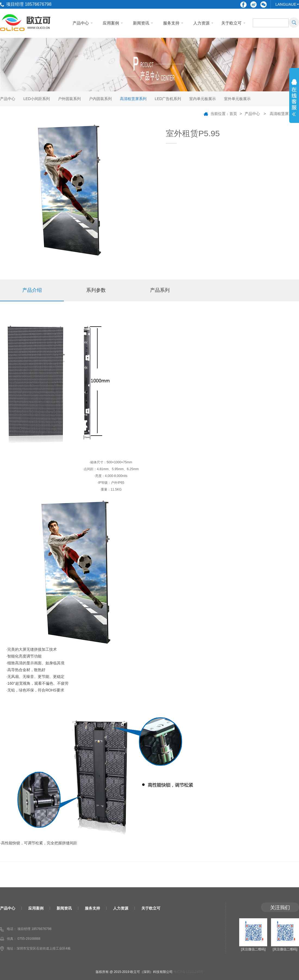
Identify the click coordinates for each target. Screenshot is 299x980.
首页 (233, 114)
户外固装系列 (69, 99)
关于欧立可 (231, 23)
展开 (294, 101)
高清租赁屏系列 (133, 99)
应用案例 (111, 23)
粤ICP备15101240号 (189, 972)
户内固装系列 (100, 99)
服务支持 (171, 23)
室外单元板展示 (237, 99)
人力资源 (201, 23)
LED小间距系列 (37, 99)
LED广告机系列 (168, 99)
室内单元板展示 (203, 99)
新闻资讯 (141, 23)
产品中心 (81, 23)
